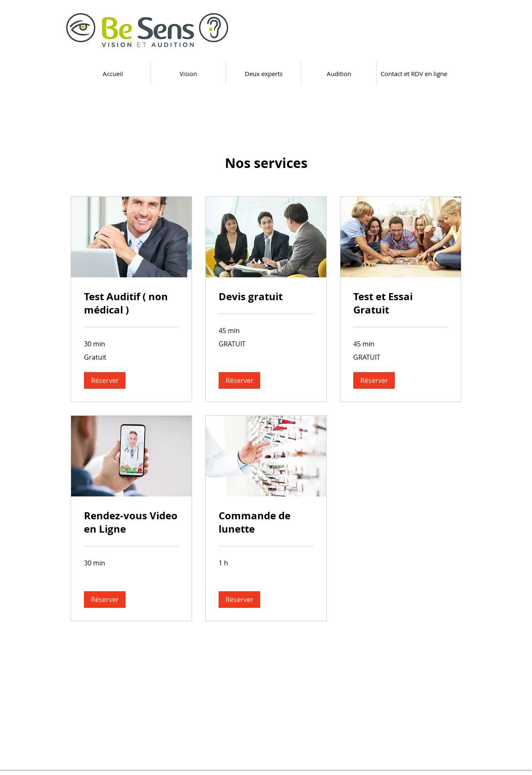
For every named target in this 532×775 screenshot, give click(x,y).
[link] (131, 304)
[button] (105, 380)
